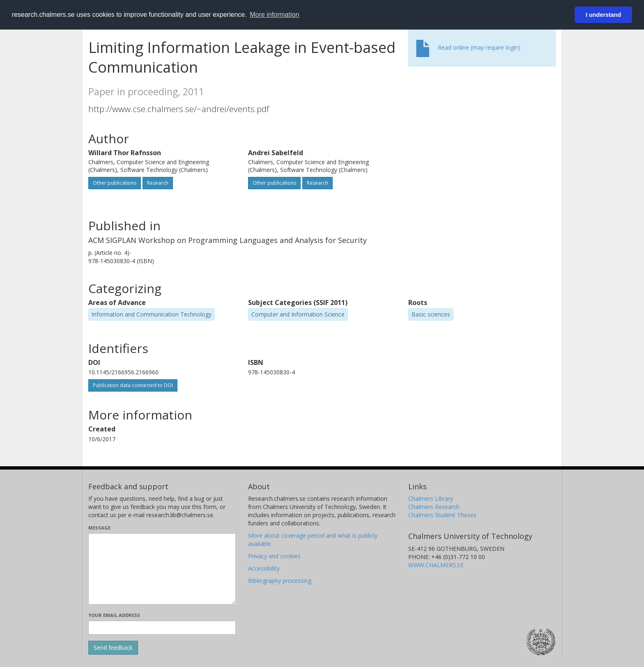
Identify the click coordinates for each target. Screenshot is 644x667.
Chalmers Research (434, 507)
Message (99, 528)
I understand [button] (603, 15)
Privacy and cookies (274, 556)
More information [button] (274, 15)
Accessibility (264, 568)
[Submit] (113, 648)
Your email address (114, 615)
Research (158, 183)
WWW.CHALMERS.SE (436, 565)
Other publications (115, 183)
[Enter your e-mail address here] (162, 628)
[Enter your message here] (162, 569)
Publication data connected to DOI (133, 385)
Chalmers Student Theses (442, 515)
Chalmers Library (431, 499)
